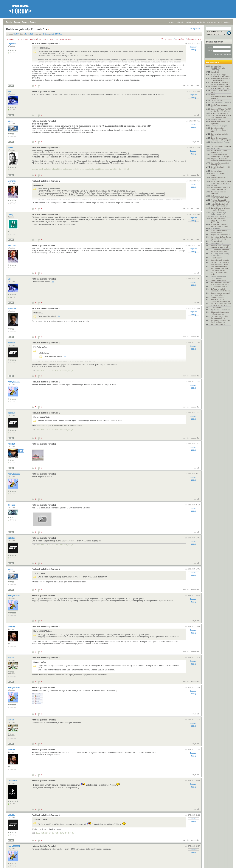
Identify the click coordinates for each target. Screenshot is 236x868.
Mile (10, 91)
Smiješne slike (216, 120)
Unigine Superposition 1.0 (220, 235)
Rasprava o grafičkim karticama (218, 193)
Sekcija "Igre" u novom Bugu (219, 106)
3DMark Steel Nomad (218, 280)
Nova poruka (195, 29)
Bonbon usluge (216, 171)
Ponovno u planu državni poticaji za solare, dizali (220, 263)
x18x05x (12, 343)
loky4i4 (11, 658)
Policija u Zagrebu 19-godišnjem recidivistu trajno (221, 201)
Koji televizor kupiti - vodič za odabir (220, 168)
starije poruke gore (194, 39)
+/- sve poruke (166, 39)
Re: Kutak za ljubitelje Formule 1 (46, 44)
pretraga (227, 22)
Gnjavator (12, 44)
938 (40, 39)
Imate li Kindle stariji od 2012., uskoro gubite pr (219, 205)
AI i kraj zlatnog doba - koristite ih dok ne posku (219, 225)
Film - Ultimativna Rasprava (221, 103)
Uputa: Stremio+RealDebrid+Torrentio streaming (221, 96)
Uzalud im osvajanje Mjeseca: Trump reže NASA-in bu (218, 220)
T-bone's (12, 505)
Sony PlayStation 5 (218, 324)
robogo (11, 214)
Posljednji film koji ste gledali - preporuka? (218, 213)
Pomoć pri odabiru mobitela (221, 146)
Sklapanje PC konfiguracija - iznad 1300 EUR (220, 79)
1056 (62, 39)
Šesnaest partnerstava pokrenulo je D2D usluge (220, 156)
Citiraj (193, 50)
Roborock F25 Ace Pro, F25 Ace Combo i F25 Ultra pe (221, 110)
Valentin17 (13, 781)
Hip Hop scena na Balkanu (220, 310)
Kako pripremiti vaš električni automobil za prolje (219, 272)
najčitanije (201, 22)
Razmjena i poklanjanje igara (219, 135)
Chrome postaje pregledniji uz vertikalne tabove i (220, 294)
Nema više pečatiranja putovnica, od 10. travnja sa (221, 139)
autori (220, 22)
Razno (25, 22)
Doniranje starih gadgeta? (220, 260)
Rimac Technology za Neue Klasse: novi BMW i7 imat (221, 182)
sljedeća (68, 39)
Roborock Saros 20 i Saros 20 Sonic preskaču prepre (220, 284)
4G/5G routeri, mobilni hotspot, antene (219, 232)
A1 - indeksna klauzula (219, 287)
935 (27, 39)
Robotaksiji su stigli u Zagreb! (218, 178)
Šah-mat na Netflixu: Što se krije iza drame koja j (221, 238)
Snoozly (12, 627)
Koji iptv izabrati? (217, 101)
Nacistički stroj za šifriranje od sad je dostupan (220, 209)
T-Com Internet (216, 308)
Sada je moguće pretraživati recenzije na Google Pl (221, 304)
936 (31, 39)
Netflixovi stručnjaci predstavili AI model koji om (221, 290)
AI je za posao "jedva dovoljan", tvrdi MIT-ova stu (220, 75)
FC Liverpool (215, 228)
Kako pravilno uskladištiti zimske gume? (220, 164)
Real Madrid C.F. (217, 243)
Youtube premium (217, 297)
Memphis (12, 181)
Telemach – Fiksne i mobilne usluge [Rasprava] (220, 300)
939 (44, 39)
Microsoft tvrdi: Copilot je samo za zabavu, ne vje (220, 247)
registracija (180, 22)
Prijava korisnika (215, 42)
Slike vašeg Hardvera (218, 216)
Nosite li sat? (215, 148)
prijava (172, 22)
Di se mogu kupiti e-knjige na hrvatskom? (220, 255)
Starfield (214, 186)
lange (10, 121)
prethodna (10, 39)
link (53, 282)
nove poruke (211, 22)
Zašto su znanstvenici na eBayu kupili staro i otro (220, 197)
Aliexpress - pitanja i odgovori (218, 174)
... (24, 39)
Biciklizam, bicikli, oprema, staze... (220, 91)
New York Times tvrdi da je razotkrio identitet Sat (220, 189)
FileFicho (12, 308)
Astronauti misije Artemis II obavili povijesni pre (220, 321)
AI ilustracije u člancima (219, 113)
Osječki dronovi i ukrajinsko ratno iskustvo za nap (221, 116)
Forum (17, 22)
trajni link (186, 85)
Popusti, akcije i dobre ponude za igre (219, 152)
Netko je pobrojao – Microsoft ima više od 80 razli (220, 130)
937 (36, 39)
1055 (56, 39)
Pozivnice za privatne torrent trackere (218, 277)
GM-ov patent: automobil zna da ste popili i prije (220, 251)
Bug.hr (9, 22)
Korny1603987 (14, 382)
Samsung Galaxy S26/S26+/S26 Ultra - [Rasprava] (218, 68)
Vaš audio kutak (216, 241)
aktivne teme (191, 22)
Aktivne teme (213, 62)
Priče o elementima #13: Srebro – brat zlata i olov (220, 267)
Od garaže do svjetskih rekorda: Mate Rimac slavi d (221, 160)
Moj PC (11, 86)
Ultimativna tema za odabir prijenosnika (220, 123)
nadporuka (195, 85)
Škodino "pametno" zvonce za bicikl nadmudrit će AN (220, 87)
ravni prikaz (180, 39)
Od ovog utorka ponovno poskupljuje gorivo (220, 313)
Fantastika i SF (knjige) (219, 126)
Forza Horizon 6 (216, 258)
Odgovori (193, 47)
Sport (32, 22)
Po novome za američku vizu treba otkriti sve (219, 317)
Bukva (11, 148)
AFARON (12, 444)
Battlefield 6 (215, 72)
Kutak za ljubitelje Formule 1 (44, 91)
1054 (51, 39)
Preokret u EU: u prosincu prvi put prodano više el (220, 83)
